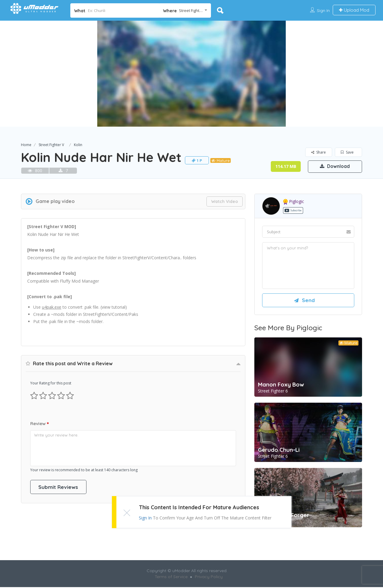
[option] (191, 74)
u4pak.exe (52, 307)
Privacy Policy (209, 578)
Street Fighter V (51, 145)
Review (40, 424)
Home (26, 145)
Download (334, 166)
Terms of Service (171, 578)
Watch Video (225, 201)
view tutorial (114, 307)
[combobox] (185, 10)
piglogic (294, 201)
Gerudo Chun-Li (279, 451)
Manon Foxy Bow (281, 385)
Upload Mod (354, 10)
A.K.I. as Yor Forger (284, 516)
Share (319, 152)
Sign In (323, 10)
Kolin (78, 145)
